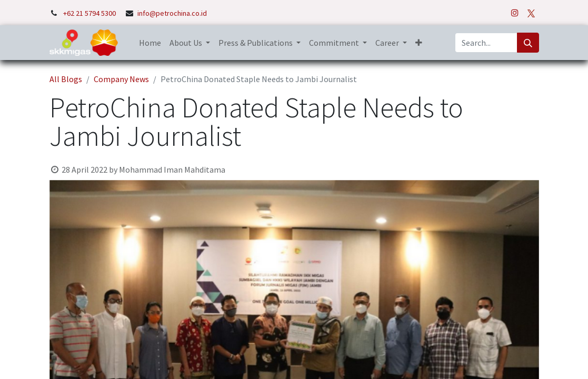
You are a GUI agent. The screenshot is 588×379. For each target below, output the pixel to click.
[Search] (528, 43)
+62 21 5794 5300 (90, 13)
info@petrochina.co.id (172, 13)
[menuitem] (150, 43)
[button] (419, 43)
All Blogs (66, 79)
